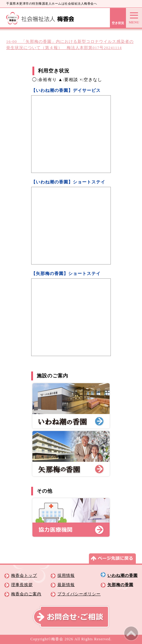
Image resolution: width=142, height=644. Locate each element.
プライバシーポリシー (79, 594)
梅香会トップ (24, 576)
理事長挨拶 (22, 585)
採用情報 (66, 576)
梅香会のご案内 (26, 594)
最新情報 (66, 585)
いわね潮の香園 (123, 576)
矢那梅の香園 (120, 585)
